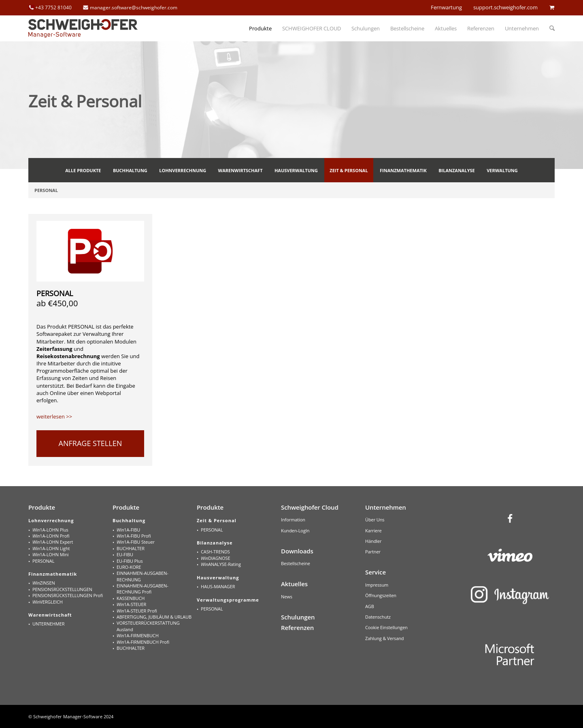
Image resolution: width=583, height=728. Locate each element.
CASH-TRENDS (215, 552)
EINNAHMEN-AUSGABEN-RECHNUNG (143, 576)
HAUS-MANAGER (218, 586)
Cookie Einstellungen (386, 627)
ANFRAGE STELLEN (90, 443)
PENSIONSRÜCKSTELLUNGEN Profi (68, 595)
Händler (373, 541)
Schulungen (298, 617)
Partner (373, 552)
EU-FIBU (125, 554)
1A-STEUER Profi (137, 611)
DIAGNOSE (215, 558)
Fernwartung (446, 7)
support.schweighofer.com (505, 7)
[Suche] (549, 28)
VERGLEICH (48, 602)
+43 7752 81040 (53, 7)
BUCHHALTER (131, 548)
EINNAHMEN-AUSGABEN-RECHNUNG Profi (143, 589)
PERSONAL (55, 293)
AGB (370, 606)
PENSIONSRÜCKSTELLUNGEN (62, 589)
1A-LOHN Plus (50, 530)
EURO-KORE (129, 567)
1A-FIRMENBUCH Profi (143, 642)
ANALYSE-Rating (221, 564)
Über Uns (375, 520)
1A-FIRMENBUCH (138, 635)
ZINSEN (44, 583)
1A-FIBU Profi (134, 536)
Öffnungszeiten (381, 595)
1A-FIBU (128, 530)
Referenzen (297, 628)
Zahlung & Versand (385, 638)
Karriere (373, 531)
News (287, 597)
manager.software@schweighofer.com (134, 7)
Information (293, 520)
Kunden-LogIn (295, 531)
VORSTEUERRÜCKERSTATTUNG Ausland (148, 626)
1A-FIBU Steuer (136, 542)
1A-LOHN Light (51, 548)
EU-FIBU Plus (130, 561)
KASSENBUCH (131, 598)
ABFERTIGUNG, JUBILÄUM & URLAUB (154, 617)
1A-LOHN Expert (53, 542)
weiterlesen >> (54, 416)
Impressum (377, 585)
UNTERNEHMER (48, 624)
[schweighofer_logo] (83, 28)
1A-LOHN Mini (51, 554)
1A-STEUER (131, 604)
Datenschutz (378, 617)
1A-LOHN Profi (51, 536)
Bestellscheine (296, 563)
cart (552, 7)
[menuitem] (260, 28)
